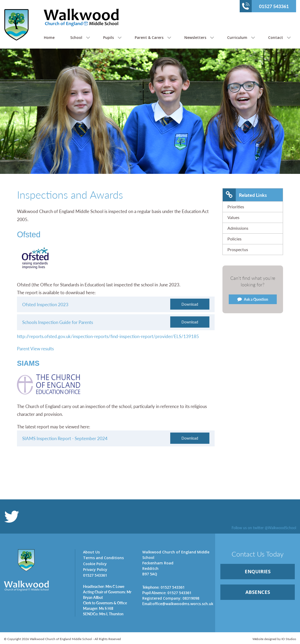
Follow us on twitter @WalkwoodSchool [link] (264, 528)
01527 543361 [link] (163, 587)
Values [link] (233, 217)
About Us (91, 552)
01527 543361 (265, 6)
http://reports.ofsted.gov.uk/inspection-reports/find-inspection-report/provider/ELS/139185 (108, 336)
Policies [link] (234, 239)
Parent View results (35, 348)
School (76, 37)
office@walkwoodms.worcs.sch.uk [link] (178, 604)
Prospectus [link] (238, 249)
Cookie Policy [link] (95, 564)
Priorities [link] (236, 207)
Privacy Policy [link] (95, 569)
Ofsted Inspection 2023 (45, 304)
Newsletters (195, 37)
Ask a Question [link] (253, 299)
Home (49, 37)
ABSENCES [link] (258, 592)
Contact (276, 37)
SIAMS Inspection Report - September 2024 (65, 438)
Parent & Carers (149, 37)
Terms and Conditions (103, 558)
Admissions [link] (238, 228)
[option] (150, 124)
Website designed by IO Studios (274, 639)
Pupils (108, 37)
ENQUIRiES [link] (258, 571)
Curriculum (237, 37)
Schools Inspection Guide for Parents (58, 322)
